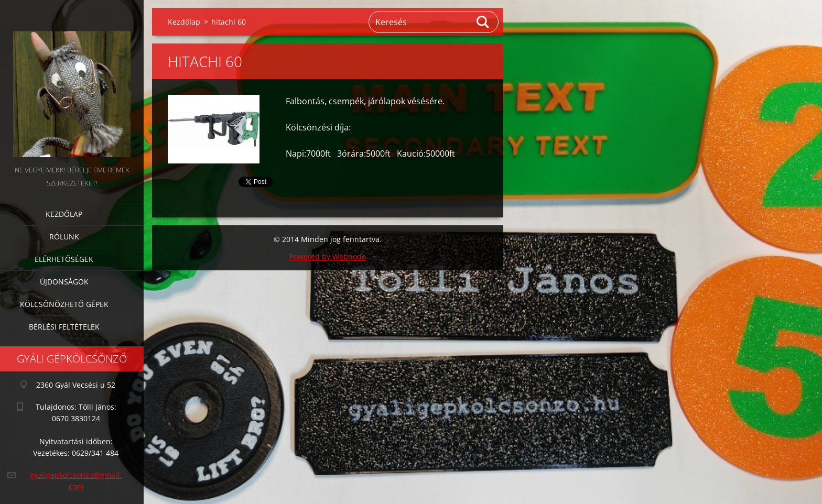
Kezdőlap (64, 214)
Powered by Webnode (328, 256)
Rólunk (64, 237)
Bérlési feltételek (64, 327)
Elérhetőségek (64, 259)
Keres (483, 22)
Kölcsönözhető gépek (64, 304)
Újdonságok (64, 282)
